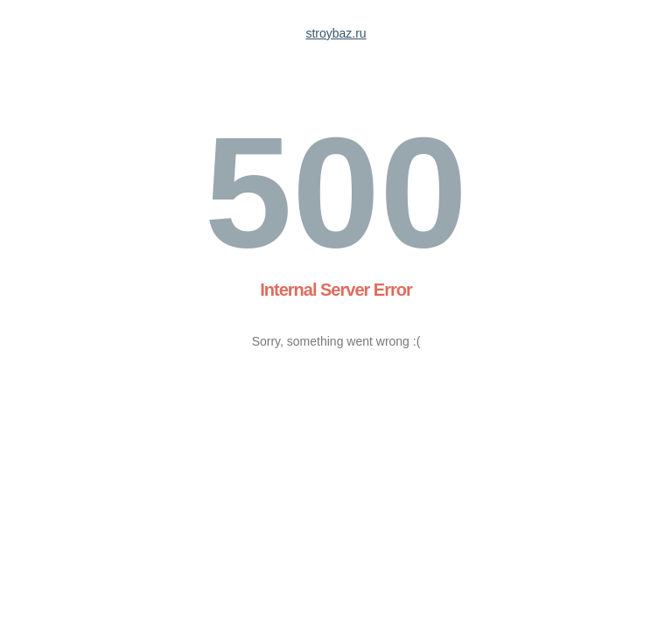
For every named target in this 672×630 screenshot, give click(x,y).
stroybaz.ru (336, 33)
